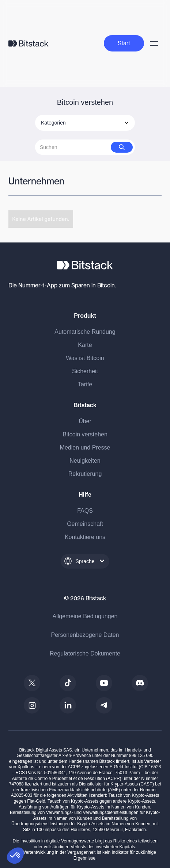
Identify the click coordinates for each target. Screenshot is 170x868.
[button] (15, 856)
